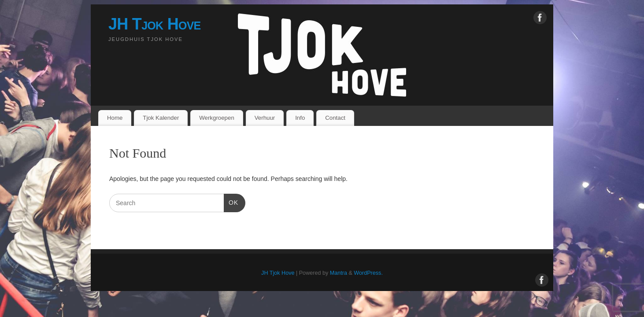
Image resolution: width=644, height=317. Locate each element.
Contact (335, 118)
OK (231, 202)
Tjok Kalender (161, 118)
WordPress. (368, 273)
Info (300, 118)
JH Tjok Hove (155, 24)
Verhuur (265, 118)
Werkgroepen (217, 118)
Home (115, 118)
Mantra (339, 273)
